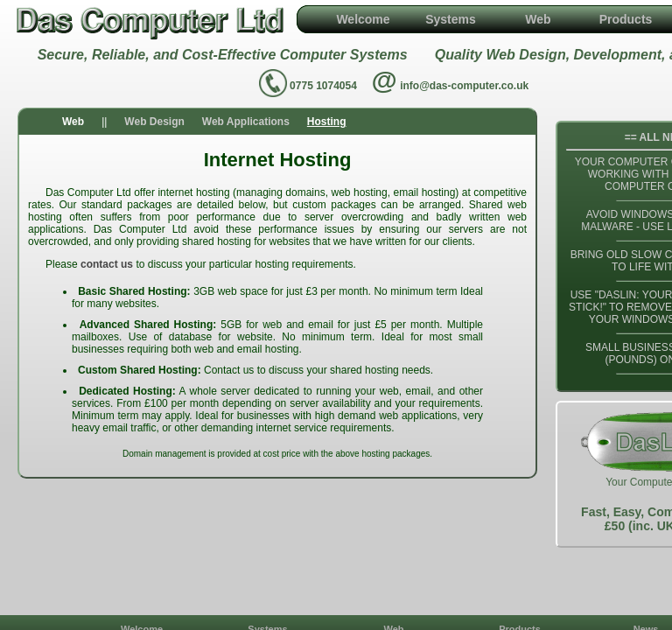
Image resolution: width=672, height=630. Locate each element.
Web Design (154, 122)
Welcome (363, 19)
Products (626, 19)
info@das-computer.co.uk (464, 86)
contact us (107, 264)
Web (538, 19)
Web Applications (246, 122)
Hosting (327, 122)
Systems (451, 19)
